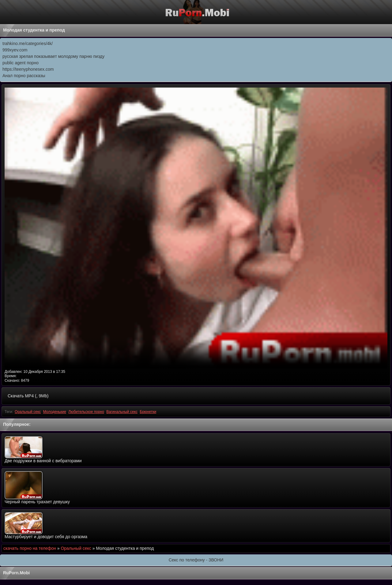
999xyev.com (15, 50)
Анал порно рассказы (24, 76)
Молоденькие (55, 412)
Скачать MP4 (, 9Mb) (28, 396)
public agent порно (21, 63)
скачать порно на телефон (30, 548)
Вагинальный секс (122, 412)
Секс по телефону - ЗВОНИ (196, 560)
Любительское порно (86, 412)
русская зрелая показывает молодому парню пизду (53, 56)
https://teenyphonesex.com (28, 69)
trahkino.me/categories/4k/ (28, 43)
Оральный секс (28, 412)
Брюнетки (148, 412)
